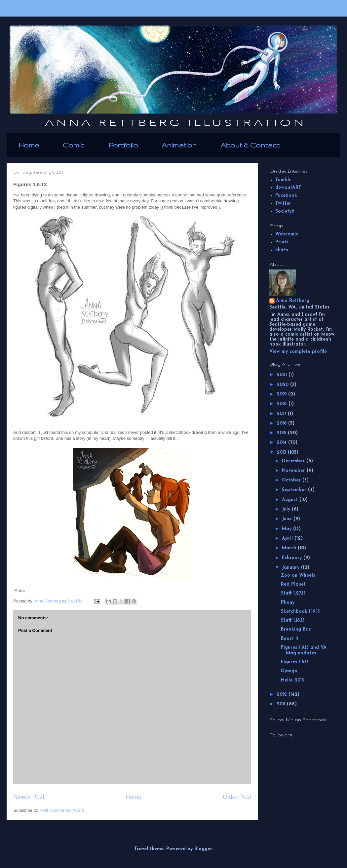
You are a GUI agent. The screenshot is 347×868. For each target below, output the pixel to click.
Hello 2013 (292, 680)
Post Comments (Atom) (62, 810)
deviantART (288, 188)
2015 (282, 433)
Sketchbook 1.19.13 (300, 612)
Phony (288, 603)
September (295, 490)
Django (289, 671)
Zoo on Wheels (298, 576)
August (291, 500)
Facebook (286, 196)
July (287, 509)
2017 (282, 414)
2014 (282, 443)
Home (29, 145)
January (291, 568)
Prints (282, 242)
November (294, 471)
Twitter (283, 204)
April (288, 538)
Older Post (237, 797)
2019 (282, 394)
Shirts (282, 250)
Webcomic (287, 234)
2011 (282, 704)
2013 (282, 453)
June (288, 519)
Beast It (290, 639)
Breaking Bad (296, 629)
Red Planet (293, 584)
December (294, 461)
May (288, 529)
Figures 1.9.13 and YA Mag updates (304, 650)
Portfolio (123, 145)
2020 (283, 385)
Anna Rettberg (293, 301)
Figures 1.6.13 (295, 662)
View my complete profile (298, 352)
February (293, 558)
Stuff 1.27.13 (293, 593)
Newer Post (29, 797)
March (290, 548)
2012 (283, 695)
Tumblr (283, 180)
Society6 (285, 211)
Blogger (203, 849)
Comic (74, 145)
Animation (179, 145)
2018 (283, 404)
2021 (283, 375)
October (292, 480)
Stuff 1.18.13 (293, 620)
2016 (282, 423)
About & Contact (250, 145)
